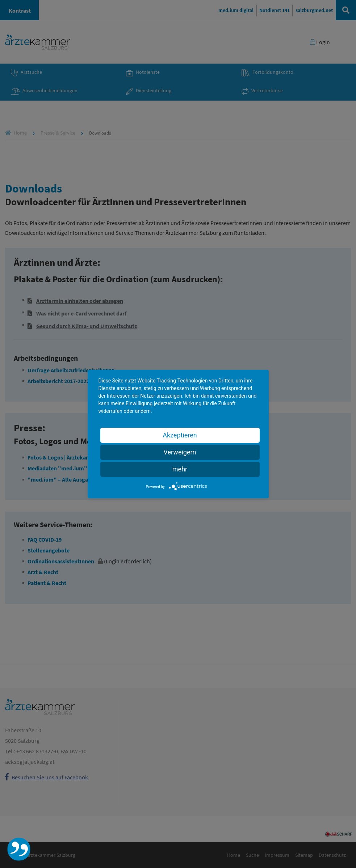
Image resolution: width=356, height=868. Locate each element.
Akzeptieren (180, 435)
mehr (180, 469)
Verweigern (180, 452)
